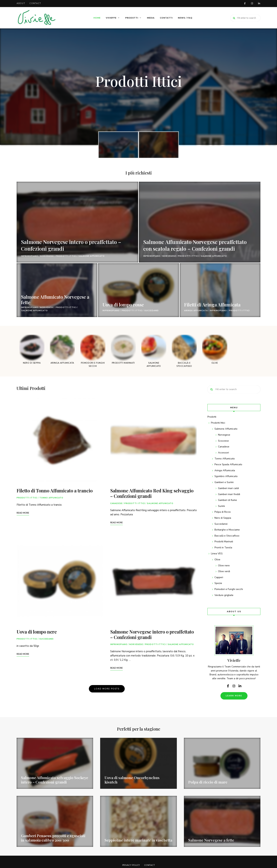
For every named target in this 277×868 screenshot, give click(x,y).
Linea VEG (217, 554)
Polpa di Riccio (223, 512)
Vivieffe (111, 18)
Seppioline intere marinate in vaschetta (138, 840)
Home (97, 18)
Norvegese (47, 256)
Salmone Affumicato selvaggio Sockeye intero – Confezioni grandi (55, 780)
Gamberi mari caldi (228, 488)
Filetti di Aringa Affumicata (212, 305)
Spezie (218, 583)
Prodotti (132, 18)
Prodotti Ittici (139, 81)
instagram (252, 4)
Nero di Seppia (223, 518)
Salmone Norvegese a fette (211, 840)
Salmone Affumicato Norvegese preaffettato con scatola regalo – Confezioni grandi (185, 242)
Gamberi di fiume (227, 500)
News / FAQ (185, 18)
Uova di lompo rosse (123, 305)
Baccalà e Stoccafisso (227, 536)
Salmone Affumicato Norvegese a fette (55, 300)
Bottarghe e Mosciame (227, 530)
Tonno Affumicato (51, 498)
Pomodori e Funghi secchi (229, 589)
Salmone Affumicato (92, 256)
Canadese (116, 503)
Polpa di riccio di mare (208, 782)
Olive (217, 560)
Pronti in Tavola (223, 548)
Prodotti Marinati (224, 542)
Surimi (221, 506)
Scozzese (223, 441)
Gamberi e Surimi (224, 482)
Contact (35, 3)
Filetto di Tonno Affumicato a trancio (55, 491)
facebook (245, 4)
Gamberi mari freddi (229, 494)
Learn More (234, 696)
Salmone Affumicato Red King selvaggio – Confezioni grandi (152, 493)
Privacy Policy (131, 865)
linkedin (259, 4)
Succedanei (151, 311)
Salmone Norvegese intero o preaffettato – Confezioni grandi (76, 245)
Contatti (166, 18)
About (21, 3)
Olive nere (224, 566)
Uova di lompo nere (37, 632)
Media (151, 18)
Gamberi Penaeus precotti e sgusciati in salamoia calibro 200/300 (53, 838)
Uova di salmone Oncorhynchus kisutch (132, 780)
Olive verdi (224, 571)
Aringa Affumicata (196, 311)
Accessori (223, 453)
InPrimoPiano (30, 256)
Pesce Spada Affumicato (228, 464)
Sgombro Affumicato (226, 476)
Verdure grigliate (224, 595)
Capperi (219, 577)
